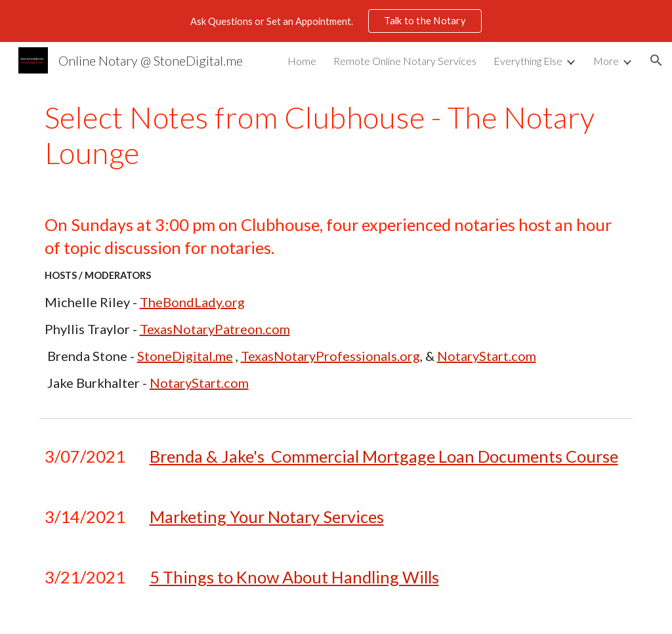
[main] (336, 136)
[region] (336, 21)
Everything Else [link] (528, 61)
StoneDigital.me (185, 356)
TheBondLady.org (192, 302)
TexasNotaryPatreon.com (215, 329)
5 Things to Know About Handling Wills (294, 577)
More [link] (606, 61)
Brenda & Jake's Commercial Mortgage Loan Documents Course (384, 456)
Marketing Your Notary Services (267, 517)
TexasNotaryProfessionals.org (330, 356)
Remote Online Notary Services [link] (405, 61)
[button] (656, 60)
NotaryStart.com (487, 356)
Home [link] (302, 61)
